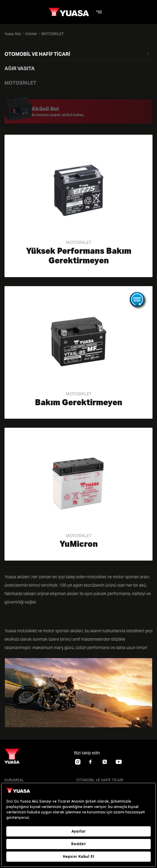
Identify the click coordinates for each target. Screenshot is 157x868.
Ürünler (31, 34)
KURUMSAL (14, 780)
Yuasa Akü (13, 34)
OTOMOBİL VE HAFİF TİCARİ (100, 780)
